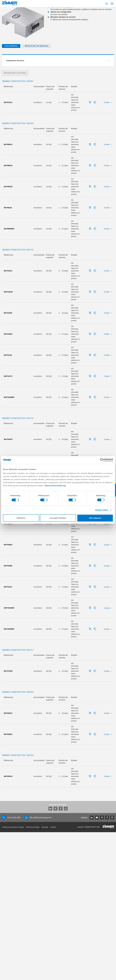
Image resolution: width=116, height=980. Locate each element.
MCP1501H (8, 439)
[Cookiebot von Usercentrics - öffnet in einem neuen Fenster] (102, 460)
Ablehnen (21, 518)
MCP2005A (8, 734)
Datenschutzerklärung (55, 486)
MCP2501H (8, 776)
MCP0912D (8, 187)
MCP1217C (8, 376)
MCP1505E (8, 566)
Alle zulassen (95, 518)
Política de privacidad (33, 827)
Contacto (53, 827)
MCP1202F (8, 313)
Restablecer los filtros (15, 73)
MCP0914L (8, 208)
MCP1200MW (9, 397)
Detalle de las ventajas (36, 46)
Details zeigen (102, 510)
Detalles (107, 102)
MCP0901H (8, 166)
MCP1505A (8, 545)
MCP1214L (8, 355)
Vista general (11, 46)
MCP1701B (8, 671)
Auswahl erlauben (58, 518)
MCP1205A (8, 334)
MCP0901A (8, 144)
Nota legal (45, 827)
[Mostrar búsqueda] (107, 4)
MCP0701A (8, 102)
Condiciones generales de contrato (13, 827)
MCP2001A (8, 713)
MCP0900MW (9, 229)
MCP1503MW (9, 608)
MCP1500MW (9, 629)
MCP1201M (8, 292)
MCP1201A (8, 271)
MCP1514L (8, 587)
